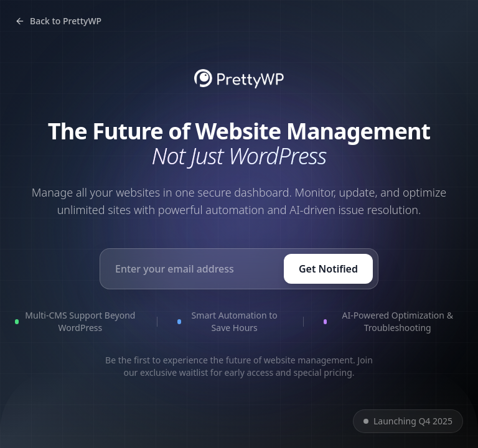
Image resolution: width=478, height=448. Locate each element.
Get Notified (328, 269)
